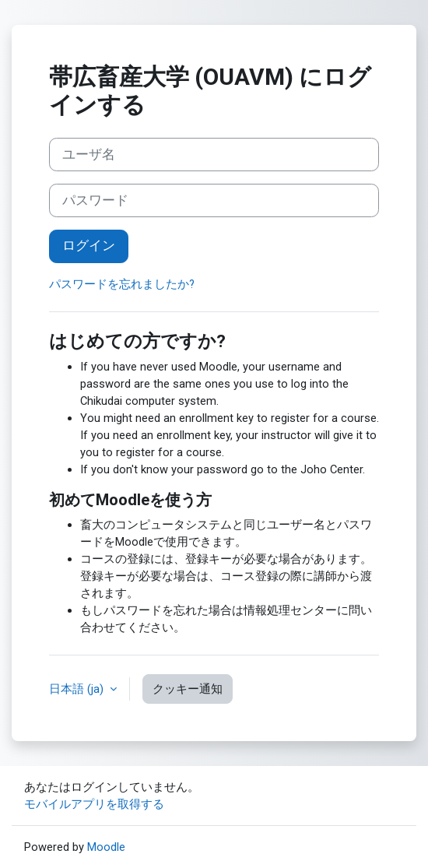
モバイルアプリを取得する (94, 804)
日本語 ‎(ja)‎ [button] (78, 689)
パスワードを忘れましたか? (122, 284)
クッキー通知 (188, 689)
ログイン (89, 246)
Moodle (106, 847)
